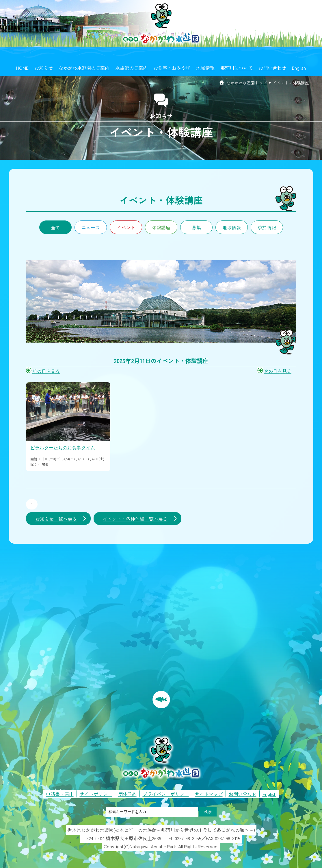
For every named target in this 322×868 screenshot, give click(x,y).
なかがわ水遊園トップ (247, 83)
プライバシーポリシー (166, 794)
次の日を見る (278, 371)
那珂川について (237, 68)
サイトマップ (209, 794)
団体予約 (127, 794)
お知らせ (44, 68)
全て (55, 227)
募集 (196, 227)
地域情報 (205, 68)
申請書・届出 (60, 794)
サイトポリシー (96, 794)
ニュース (91, 227)
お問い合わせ (272, 68)
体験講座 (161, 227)
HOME (22, 68)
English (299, 68)
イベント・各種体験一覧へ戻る (135, 519)
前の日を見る (46, 371)
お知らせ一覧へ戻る (56, 519)
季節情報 (267, 227)
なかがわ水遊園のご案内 (84, 68)
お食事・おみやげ (172, 68)
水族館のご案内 (131, 68)
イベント (126, 227)
